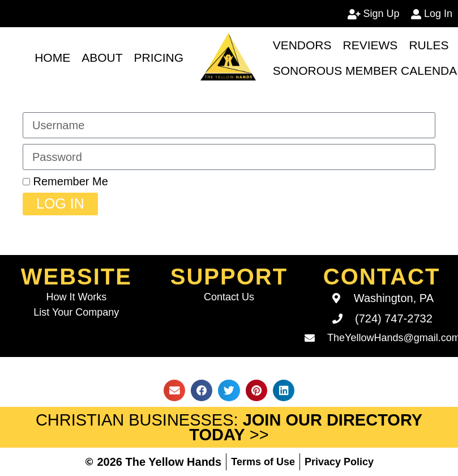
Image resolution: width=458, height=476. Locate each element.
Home (52, 58)
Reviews (371, 45)
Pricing (159, 58)
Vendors (302, 45)
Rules (429, 45)
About (102, 58)
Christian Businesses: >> (229, 427)
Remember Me (65, 181)
